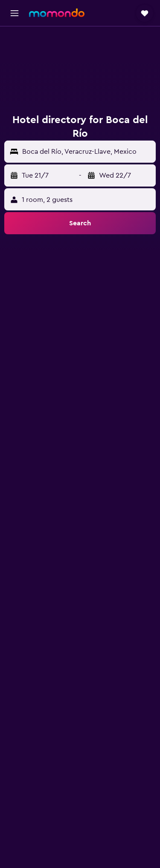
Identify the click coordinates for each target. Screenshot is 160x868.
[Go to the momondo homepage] (57, 13)
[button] (15, 13)
